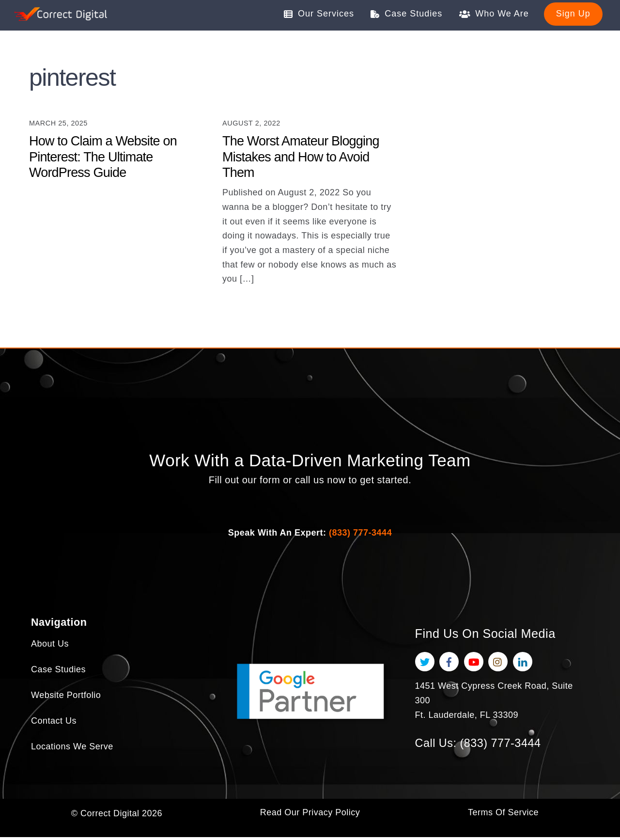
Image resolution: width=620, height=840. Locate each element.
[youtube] (474, 664)
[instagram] (498, 664)
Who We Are (494, 14)
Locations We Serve (72, 751)
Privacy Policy (331, 816)
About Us (50, 649)
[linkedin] (523, 664)
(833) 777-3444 (360, 535)
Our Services (319, 14)
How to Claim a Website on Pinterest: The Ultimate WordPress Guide (103, 157)
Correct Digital (110, 816)
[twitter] (425, 664)
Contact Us (54, 726)
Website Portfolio (66, 700)
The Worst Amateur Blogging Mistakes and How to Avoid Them (301, 157)
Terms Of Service (503, 816)
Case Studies (406, 14)
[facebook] (449, 664)
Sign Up (573, 14)
